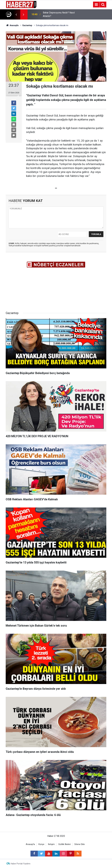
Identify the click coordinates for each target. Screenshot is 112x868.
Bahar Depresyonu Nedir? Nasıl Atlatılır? (59, 14)
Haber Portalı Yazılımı (20, 864)
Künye (41, 844)
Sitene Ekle (80, 844)
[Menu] (96, 5)
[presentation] (16, 14)
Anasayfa (30, 844)
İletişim (51, 844)
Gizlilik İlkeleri (65, 844)
